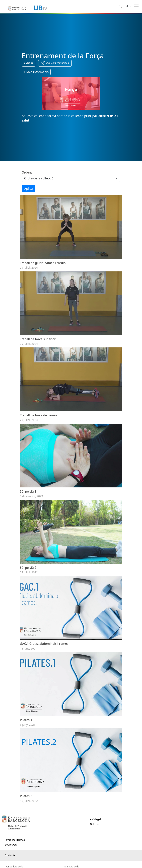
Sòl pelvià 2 (28, 568)
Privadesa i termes (15, 840)
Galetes (94, 824)
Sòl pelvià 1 (28, 491)
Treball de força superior (38, 339)
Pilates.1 (26, 720)
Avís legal (95, 819)
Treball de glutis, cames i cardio (43, 263)
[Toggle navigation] (136, 6)
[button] (55, 63)
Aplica (29, 189)
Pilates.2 (26, 796)
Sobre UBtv (11, 845)
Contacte (10, 855)
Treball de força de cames (38, 415)
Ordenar (28, 172)
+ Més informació (36, 72)
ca (127, 6)
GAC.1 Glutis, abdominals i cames (44, 644)
